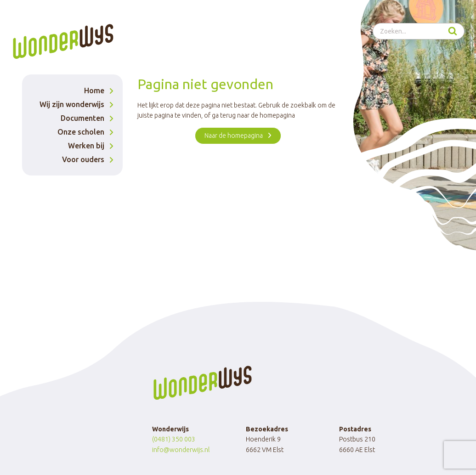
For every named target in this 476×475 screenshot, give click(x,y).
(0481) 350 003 (174, 439)
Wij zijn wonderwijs (72, 104)
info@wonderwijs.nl (181, 450)
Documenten (82, 118)
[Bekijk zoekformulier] (419, 31)
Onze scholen (81, 132)
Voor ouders (83, 159)
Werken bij (86, 146)
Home (94, 90)
